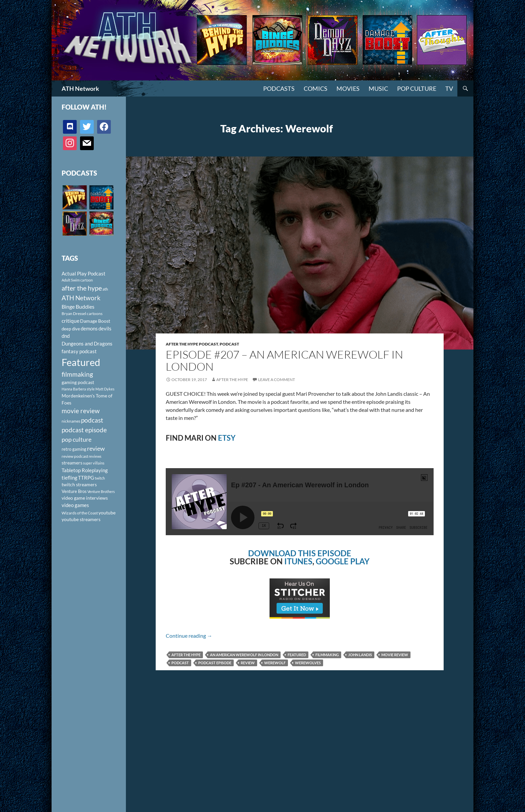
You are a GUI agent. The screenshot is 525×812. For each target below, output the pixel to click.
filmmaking (327, 655)
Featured (297, 655)
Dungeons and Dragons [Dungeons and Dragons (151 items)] (87, 343)
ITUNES (298, 561)
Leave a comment (277, 380)
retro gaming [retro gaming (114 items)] (74, 449)
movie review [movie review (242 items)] (81, 411)
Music (378, 88)
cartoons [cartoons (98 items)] (95, 314)
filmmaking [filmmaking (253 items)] (77, 374)
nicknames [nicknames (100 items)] (71, 421)
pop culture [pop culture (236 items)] (77, 439)
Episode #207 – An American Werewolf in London (284, 360)
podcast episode (215, 663)
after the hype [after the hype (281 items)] (82, 288)
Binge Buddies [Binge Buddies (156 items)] (78, 307)
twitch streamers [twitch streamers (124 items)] (79, 484)
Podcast (229, 344)
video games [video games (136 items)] (75, 505)
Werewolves (308, 663)
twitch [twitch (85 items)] (100, 478)
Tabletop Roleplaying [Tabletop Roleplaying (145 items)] (85, 470)
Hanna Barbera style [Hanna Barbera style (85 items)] (78, 389)
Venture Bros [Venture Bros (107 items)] (74, 491)
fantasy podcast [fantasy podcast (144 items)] (79, 351)
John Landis (360, 655)
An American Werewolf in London (244, 655)
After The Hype (232, 380)
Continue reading (189, 636)
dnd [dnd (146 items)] (66, 336)
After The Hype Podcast (192, 344)
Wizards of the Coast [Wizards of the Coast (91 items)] (80, 513)
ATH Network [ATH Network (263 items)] (81, 298)
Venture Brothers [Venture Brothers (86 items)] (101, 491)
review (248, 663)
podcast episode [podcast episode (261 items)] (84, 430)
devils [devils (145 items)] (105, 328)
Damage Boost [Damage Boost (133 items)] (95, 321)
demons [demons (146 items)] (89, 328)
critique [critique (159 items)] (70, 321)
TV (449, 88)
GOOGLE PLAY (343, 561)
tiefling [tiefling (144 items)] (69, 478)
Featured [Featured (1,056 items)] (81, 362)
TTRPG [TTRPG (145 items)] (86, 478)
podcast (180, 663)
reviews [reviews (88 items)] (95, 456)
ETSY (227, 438)
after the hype (186, 655)
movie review (395, 655)
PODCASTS (279, 88)
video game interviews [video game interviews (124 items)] (85, 498)
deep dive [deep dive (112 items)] (71, 329)
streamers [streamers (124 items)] (72, 463)
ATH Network (80, 88)
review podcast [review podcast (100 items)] (75, 456)
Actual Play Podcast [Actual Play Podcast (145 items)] (84, 273)
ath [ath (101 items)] (105, 289)
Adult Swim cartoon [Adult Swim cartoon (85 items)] (77, 280)
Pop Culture (417, 88)
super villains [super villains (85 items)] (94, 463)
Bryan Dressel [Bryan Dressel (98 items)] (74, 314)
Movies (348, 88)
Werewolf (275, 663)
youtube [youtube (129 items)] (107, 513)
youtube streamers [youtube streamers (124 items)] (81, 519)
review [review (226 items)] (96, 448)
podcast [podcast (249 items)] (92, 420)
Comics (316, 88)
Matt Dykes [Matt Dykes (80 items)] (105, 389)
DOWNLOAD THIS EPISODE (300, 553)
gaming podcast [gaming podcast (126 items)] (78, 382)
